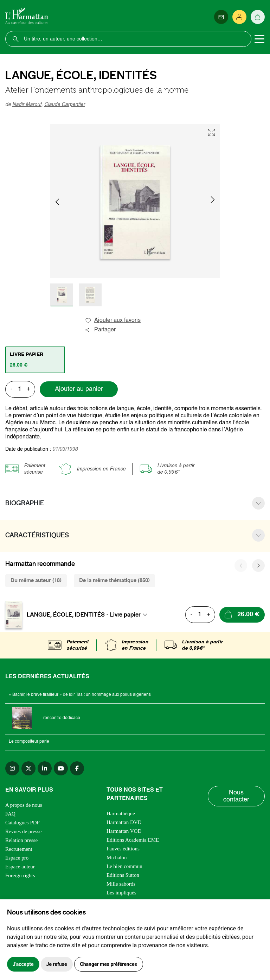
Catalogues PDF (22, 823)
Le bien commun (124, 866)
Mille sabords (121, 884)
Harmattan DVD (124, 822)
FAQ (10, 814)
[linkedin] (45, 768)
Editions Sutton (123, 875)
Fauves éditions (123, 849)
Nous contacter (236, 796)
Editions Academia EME (133, 840)
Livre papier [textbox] (125, 614)
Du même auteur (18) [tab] (36, 580)
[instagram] (12, 768)
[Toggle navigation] (259, 39)
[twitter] (28, 768)
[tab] (35, 360)
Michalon (117, 857)
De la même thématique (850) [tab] (114, 580)
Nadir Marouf (27, 105)
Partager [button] (100, 330)
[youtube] (61, 768)
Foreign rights (20, 875)
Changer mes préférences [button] (109, 964)
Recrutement (19, 849)
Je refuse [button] (57, 964)
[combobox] (131, 614)
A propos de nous (24, 805)
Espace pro (17, 858)
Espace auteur (20, 867)
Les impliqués (121, 893)
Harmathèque (121, 813)
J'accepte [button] (23, 964)
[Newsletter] (221, 17)
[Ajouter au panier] (242, 615)
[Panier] (258, 17)
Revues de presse (23, 831)
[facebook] (77, 768)
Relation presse (21, 840)
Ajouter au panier (79, 389)
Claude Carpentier (65, 105)
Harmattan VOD (124, 831)
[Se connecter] (239, 17)
